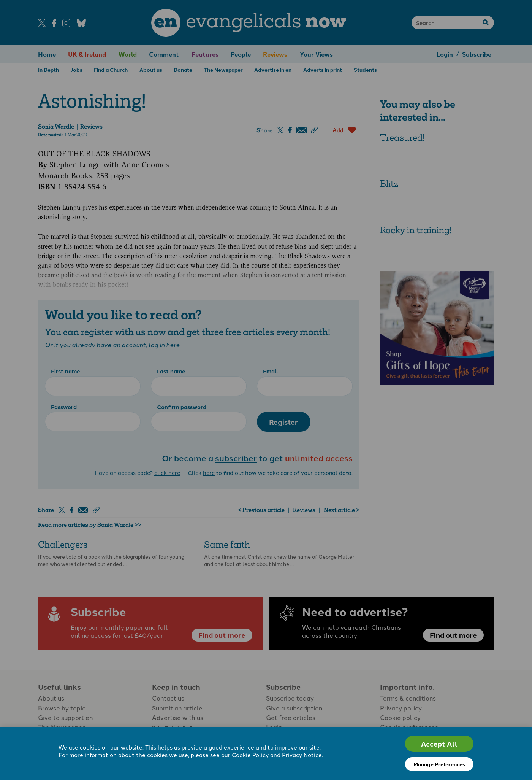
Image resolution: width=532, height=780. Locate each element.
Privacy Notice (302, 755)
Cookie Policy (250, 755)
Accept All (439, 744)
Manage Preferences (439, 764)
